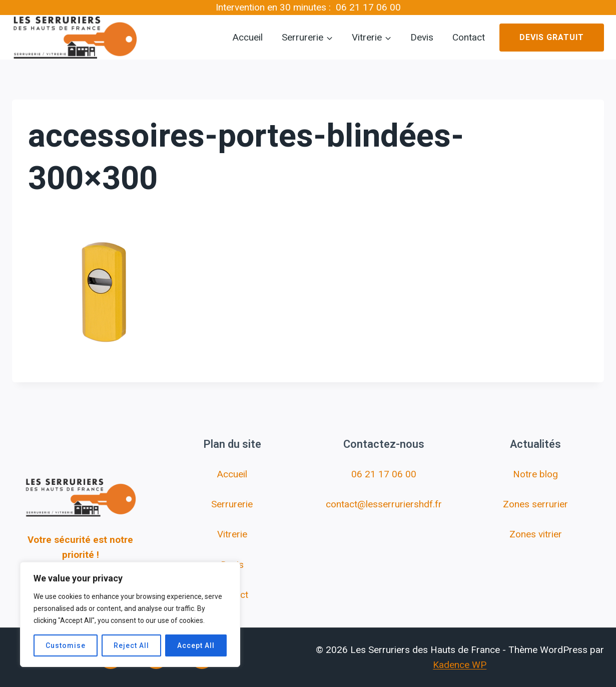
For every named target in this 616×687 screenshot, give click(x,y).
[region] (130, 614)
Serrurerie (232, 504)
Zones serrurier (535, 504)
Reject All (131, 645)
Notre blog (535, 474)
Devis (422, 38)
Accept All (196, 645)
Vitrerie (232, 534)
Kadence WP (460, 665)
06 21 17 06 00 (368, 7)
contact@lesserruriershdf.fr (384, 504)
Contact (469, 38)
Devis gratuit (552, 38)
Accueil (248, 38)
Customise (66, 645)
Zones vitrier (536, 534)
